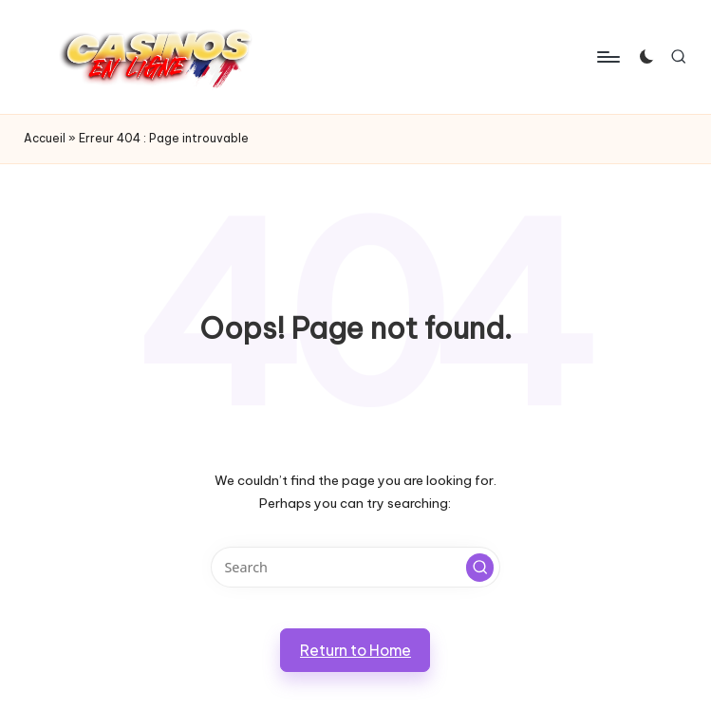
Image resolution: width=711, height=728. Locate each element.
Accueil (45, 138)
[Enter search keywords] (355, 567)
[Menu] (607, 57)
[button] (480, 568)
